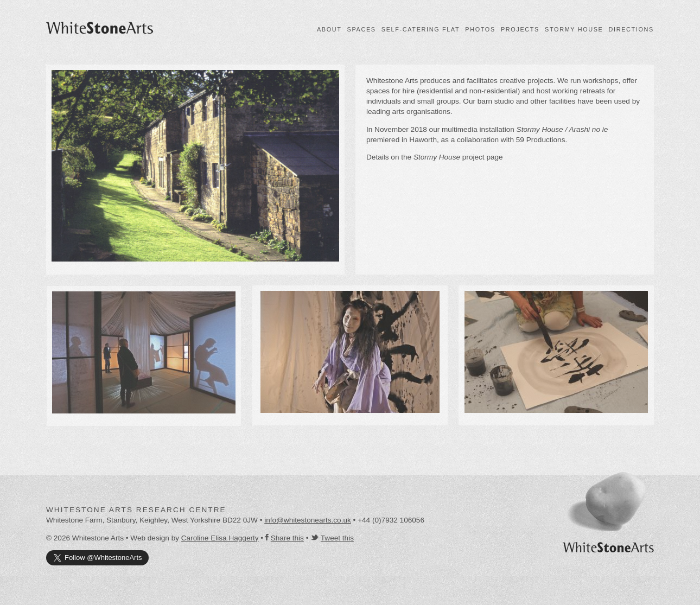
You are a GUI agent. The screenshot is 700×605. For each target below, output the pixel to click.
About (329, 29)
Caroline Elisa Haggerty (220, 538)
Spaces (362, 29)
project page (458, 157)
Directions (631, 29)
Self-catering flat (421, 29)
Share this (287, 538)
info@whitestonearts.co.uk (308, 520)
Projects (520, 29)
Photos (480, 29)
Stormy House (574, 29)
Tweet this (337, 538)
